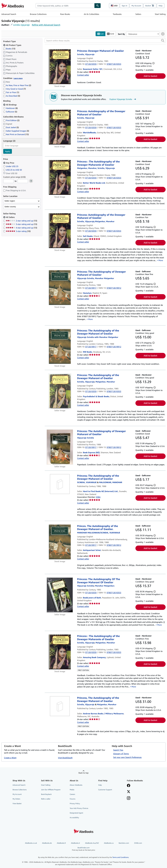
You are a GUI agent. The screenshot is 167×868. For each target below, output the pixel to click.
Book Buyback (46, 794)
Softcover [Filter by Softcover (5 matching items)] (10, 112)
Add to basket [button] (150, 76)
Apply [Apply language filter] (8, 151)
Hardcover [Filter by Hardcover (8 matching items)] (10, 108)
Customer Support (105, 790)
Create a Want (10, 758)
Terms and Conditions (120, 857)
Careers (72, 794)
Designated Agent (76, 813)
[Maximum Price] (23, 181)
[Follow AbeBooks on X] (129, 792)
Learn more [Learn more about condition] (18, 78)
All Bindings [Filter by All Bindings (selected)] (10, 105)
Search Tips (118, 750)
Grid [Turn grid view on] (110, 34)
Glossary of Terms (121, 754)
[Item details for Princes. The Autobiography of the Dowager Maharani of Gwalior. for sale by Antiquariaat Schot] (60, 542)
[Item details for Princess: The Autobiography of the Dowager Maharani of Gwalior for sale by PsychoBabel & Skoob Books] (60, 391)
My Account (136, 6)
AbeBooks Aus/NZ (92, 843)
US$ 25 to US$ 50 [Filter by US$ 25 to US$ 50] (13, 170)
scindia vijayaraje (21, 25)
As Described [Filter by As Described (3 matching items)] (12, 96)
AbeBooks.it (75, 843)
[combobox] (65, 6)
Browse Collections (38, 14)
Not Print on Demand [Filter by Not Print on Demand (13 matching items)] (16, 134)
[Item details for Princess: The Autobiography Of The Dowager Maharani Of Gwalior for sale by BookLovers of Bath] (60, 595)
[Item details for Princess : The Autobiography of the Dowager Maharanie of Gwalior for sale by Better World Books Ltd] (60, 178)
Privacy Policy (75, 804)
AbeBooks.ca (109, 843)
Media (72, 790)
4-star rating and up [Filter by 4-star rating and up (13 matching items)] (22, 228)
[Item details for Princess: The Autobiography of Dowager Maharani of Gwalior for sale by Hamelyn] (60, 288)
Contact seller (83, 75)
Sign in (125, 6)
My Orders (16, 799)
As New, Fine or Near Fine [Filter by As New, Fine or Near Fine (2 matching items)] (17, 85)
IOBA (98, 497)
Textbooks (117, 14)
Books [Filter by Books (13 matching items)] (9, 48)
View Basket (17, 804)
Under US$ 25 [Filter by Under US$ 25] (11, 166)
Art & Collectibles (91, 14)
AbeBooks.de (47, 843)
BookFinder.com (83, 849)
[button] (163, 41)
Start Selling (160, 14)
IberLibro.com (124, 843)
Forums (73, 799)
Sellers (138, 14)
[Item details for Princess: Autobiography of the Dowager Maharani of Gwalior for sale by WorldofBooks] (60, 127)
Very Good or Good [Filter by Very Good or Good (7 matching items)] (14, 89)
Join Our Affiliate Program (51, 790)
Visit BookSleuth (65, 758)
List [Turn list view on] (100, 34)
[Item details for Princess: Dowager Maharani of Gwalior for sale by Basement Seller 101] (60, 67)
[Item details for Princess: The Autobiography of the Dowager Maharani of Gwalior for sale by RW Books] (60, 346)
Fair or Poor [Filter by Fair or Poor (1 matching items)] (11, 92)
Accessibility (74, 817)
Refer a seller (46, 799)
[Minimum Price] (8, 181)
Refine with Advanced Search (46, 25)
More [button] (161, 260)
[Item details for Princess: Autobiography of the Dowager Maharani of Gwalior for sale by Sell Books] (60, 231)
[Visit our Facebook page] (129, 786)
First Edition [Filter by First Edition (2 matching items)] (11, 120)
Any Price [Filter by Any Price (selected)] (9, 163)
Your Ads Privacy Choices (79, 808)
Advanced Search (9, 14)
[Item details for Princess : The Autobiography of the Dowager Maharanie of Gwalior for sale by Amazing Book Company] (60, 652)
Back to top (83, 773)
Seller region (10, 201)
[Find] (98, 6)
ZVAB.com (138, 843)
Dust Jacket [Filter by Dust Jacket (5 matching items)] (11, 127)
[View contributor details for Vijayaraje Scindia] (86, 54)
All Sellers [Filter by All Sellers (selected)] (11, 217)
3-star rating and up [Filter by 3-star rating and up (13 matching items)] (22, 224)
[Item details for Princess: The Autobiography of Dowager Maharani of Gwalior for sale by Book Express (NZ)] (60, 447)
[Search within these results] (105, 41)
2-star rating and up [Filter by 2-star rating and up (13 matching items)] (22, 221)
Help (161, 6)
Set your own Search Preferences (127, 757)
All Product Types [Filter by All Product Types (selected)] (13, 45)
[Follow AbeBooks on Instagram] (129, 798)
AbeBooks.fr (61, 843)
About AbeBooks (76, 785)
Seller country (10, 207)
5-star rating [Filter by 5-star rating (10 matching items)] (18, 231)
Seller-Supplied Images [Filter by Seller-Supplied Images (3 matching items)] (16, 131)
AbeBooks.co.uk (31, 843)
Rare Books (65, 14)
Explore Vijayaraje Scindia (123, 99)
